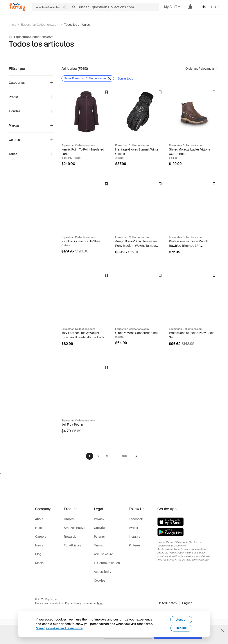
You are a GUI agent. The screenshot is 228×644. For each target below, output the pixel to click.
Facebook (136, 519)
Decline (181, 628)
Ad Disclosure (103, 554)
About (39, 519)
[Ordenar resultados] (202, 69)
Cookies (100, 581)
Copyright (101, 528)
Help (38, 528)
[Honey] (18, 7)
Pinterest (135, 545)
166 (125, 456)
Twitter (134, 528)
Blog (38, 554)
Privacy (99, 519)
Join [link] (203, 7)
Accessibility (103, 572)
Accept (181, 620)
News (39, 545)
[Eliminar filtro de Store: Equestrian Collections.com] (88, 78)
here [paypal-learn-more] (100, 603)
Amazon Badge (75, 528)
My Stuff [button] (172, 7)
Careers (41, 537)
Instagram (136, 537)
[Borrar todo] (125, 78)
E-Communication (107, 563)
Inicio (13, 25)
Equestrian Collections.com (40, 25)
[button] (175, 603)
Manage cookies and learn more (59, 628)
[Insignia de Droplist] (106, 92)
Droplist (69, 519)
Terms (98, 545)
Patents (99, 537)
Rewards (70, 537)
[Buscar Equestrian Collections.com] (114, 7)
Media (39, 563)
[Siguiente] (136, 456)
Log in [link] (215, 7)
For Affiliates (72, 545)
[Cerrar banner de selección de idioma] (222, 630)
